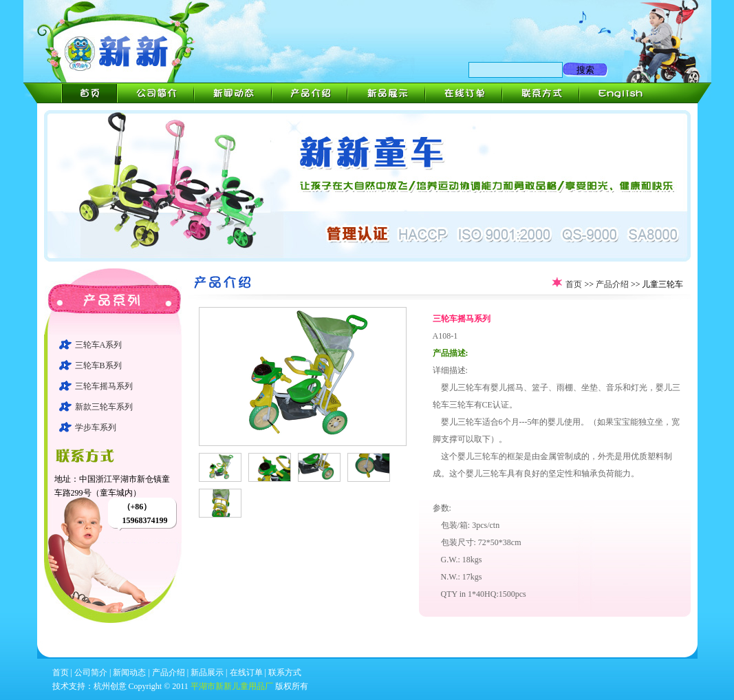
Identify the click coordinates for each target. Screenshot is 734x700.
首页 (574, 284)
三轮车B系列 (98, 365)
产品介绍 (612, 284)
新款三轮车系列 (104, 407)
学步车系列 (96, 427)
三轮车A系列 (99, 345)
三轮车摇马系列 (104, 386)
